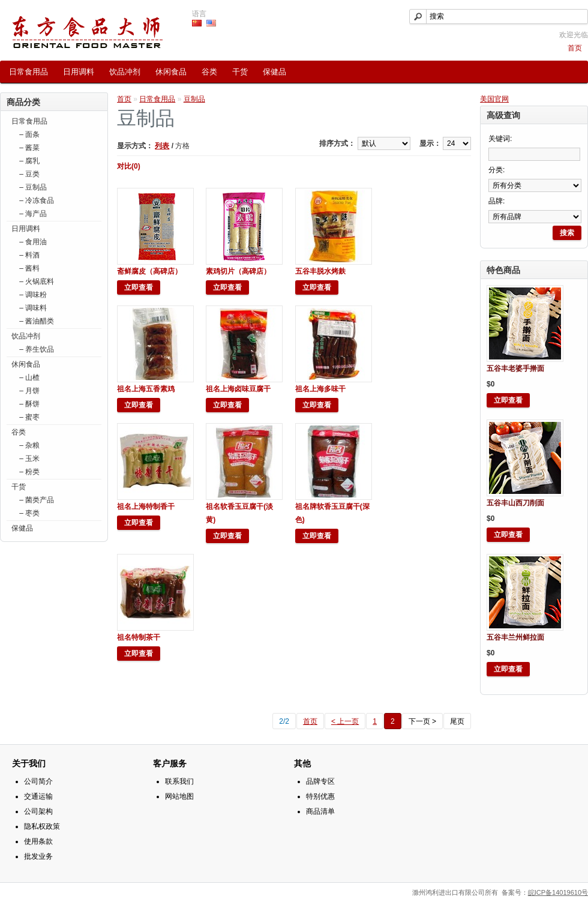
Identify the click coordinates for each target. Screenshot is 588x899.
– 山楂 (28, 377)
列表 (162, 146)
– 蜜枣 (28, 417)
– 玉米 (28, 459)
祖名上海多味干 (320, 389)
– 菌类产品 (36, 500)
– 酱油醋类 (36, 321)
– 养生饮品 (36, 349)
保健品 (274, 72)
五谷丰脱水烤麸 (320, 271)
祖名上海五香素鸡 (146, 389)
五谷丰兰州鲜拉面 (515, 637)
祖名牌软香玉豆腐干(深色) (332, 513)
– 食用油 (32, 242)
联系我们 (179, 781)
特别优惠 (320, 796)
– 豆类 (28, 174)
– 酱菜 (28, 148)
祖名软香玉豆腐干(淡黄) (239, 513)
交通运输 (38, 796)
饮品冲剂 (125, 72)
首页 (575, 48)
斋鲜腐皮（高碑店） (149, 271)
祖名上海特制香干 (146, 507)
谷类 (209, 72)
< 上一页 (345, 721)
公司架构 (38, 811)
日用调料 (79, 72)
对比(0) (129, 166)
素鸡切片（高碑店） (238, 271)
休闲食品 (171, 72)
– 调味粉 (32, 295)
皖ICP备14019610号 (558, 892)
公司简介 (38, 781)
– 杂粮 (28, 445)
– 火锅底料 (36, 281)
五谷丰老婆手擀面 (515, 368)
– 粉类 (28, 472)
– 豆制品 (32, 187)
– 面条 (28, 134)
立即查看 (508, 400)
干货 (240, 72)
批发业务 (38, 856)
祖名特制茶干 (139, 637)
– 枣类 (28, 513)
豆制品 (194, 99)
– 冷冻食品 (36, 200)
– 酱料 (28, 268)
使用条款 (38, 841)
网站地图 (179, 796)
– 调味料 (32, 308)
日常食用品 (28, 72)
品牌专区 (320, 781)
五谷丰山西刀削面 (515, 503)
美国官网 (494, 99)
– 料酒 (28, 255)
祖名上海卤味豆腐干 (238, 389)
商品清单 (320, 811)
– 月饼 (28, 391)
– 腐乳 (28, 161)
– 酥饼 (28, 404)
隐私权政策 (42, 826)
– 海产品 (32, 214)
